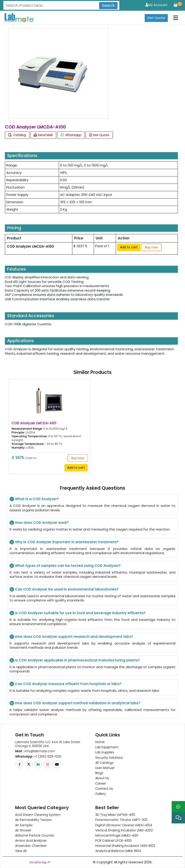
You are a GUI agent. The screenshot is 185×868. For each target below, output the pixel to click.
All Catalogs (104, 763)
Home (100, 742)
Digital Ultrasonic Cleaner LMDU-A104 (124, 825)
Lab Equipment (107, 747)
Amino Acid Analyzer (31, 841)
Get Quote (156, 18)
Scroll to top (40, 862)
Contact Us (104, 789)
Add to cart (129, 247)
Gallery (101, 794)
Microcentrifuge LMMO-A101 (117, 835)
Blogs (99, 773)
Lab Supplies (105, 752)
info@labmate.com (35, 751)
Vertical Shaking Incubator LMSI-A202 (124, 830)
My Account (157, 5)
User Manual (105, 768)
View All (21, 851)
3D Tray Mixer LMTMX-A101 (115, 815)
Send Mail (43, 135)
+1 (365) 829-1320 (38, 756)
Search (108, 5)
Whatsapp (71, 135)
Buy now (151, 247)
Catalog (17, 135)
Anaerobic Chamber (31, 846)
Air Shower (23, 830)
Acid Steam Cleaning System (38, 815)
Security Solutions (109, 758)
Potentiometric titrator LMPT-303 (121, 820)
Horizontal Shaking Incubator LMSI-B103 (125, 846)
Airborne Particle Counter (35, 835)
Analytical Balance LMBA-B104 (118, 851)
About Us (102, 778)
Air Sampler (24, 825)
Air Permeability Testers (33, 820)
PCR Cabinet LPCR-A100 (113, 841)
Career (101, 783)
